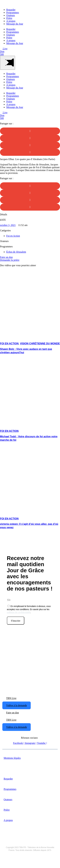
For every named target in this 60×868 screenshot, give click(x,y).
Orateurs (11, 15)
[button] (30, 131)
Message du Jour (15, 24)
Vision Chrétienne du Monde (40, 344)
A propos (11, 21)
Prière (9, 18)
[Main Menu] (8, 63)
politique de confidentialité (19, 612)
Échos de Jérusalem (16, 252)
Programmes (13, 12)
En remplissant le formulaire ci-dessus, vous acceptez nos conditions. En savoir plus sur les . (29, 609)
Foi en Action (13, 236)
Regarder (11, 10)
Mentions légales (12, 758)
